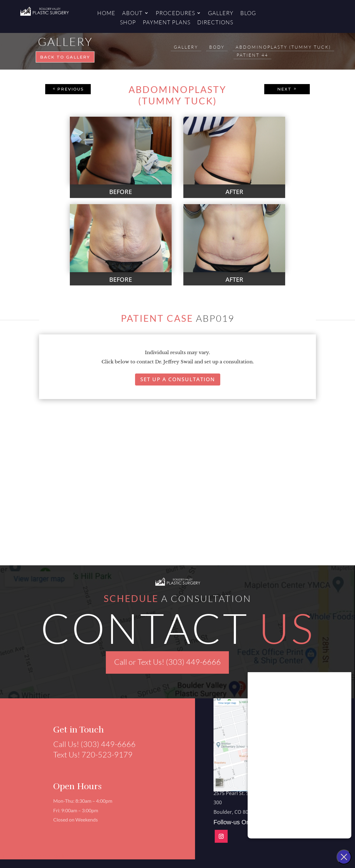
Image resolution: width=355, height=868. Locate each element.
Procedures (175, 14)
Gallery (221, 14)
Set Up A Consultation (178, 379)
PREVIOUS (71, 89)
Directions (215, 23)
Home (106, 14)
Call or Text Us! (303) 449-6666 (168, 662)
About (132, 14)
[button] (44, 508)
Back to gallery (65, 57)
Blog (248, 14)
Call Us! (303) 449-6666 (91, 744)
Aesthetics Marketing (53, 856)
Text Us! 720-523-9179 (90, 755)
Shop (128, 23)
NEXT (284, 89)
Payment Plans (167, 23)
